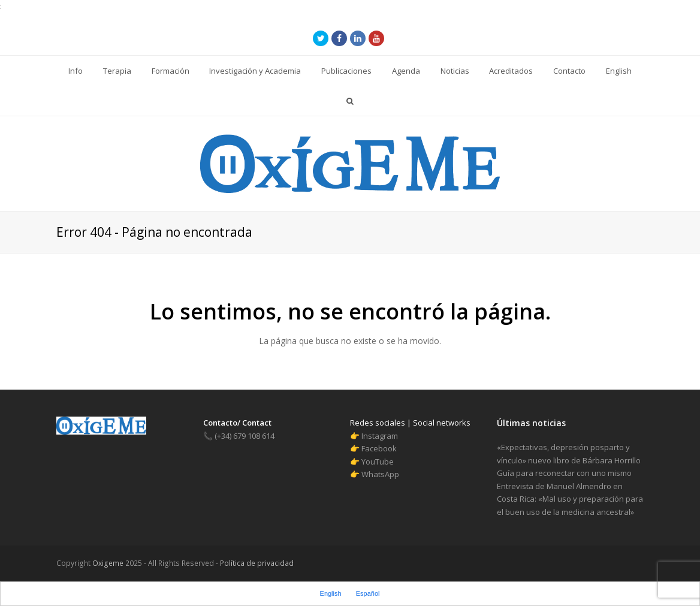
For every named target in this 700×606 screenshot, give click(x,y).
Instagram (380, 436)
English (331, 593)
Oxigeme (108, 563)
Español (368, 593)
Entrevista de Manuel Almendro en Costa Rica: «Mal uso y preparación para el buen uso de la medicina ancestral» (570, 499)
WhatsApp (380, 474)
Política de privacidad (256, 563)
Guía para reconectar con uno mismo (564, 473)
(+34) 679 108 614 (239, 436)
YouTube (378, 462)
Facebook (379, 448)
